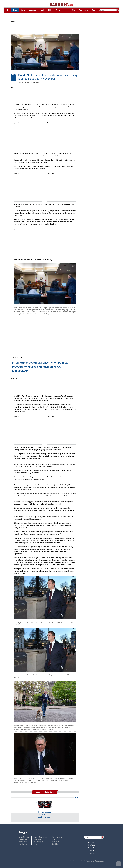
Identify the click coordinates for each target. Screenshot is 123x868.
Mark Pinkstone (57, 837)
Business (32, 10)
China (23, 10)
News (15, 10)
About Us (91, 854)
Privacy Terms (92, 848)
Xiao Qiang (55, 844)
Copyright (91, 842)
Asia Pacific (83, 10)
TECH (42, 10)
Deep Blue (37, 839)
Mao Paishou (23, 842)
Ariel (53, 839)
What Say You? (24, 837)
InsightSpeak (23, 844)
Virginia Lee (56, 842)
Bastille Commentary (41, 837)
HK (65, 10)
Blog (93, 10)
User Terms (92, 845)
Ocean (36, 844)
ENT (50, 10)
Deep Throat (23, 839)
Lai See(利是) (38, 842)
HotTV (73, 10)
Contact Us (91, 851)
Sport (58, 10)
